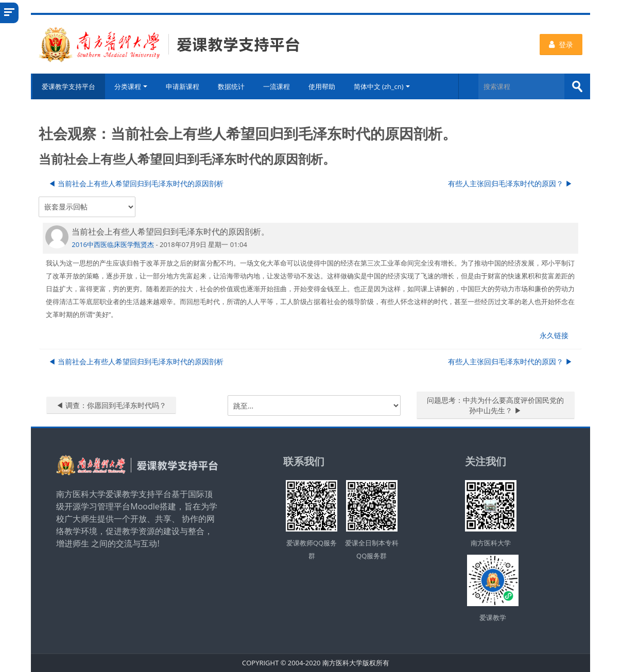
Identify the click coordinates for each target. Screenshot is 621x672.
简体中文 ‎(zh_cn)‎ (382, 86)
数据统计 (231, 86)
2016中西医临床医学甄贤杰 (113, 244)
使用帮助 (322, 86)
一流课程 (277, 86)
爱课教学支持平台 (68, 86)
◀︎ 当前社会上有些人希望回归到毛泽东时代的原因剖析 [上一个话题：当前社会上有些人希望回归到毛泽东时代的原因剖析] (136, 183)
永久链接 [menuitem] (554, 335)
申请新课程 (183, 86)
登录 (561, 45)
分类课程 (131, 86)
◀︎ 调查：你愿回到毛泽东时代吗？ (111, 405)
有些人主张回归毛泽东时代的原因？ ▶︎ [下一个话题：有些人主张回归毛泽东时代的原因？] (510, 183)
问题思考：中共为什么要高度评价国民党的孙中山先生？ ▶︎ (495, 405)
